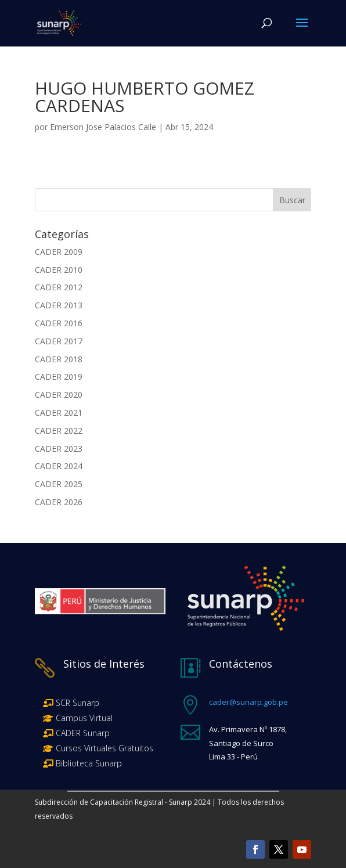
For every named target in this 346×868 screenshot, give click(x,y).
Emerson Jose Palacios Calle (103, 127)
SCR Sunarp (78, 703)
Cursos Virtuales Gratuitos (103, 748)
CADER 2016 (59, 323)
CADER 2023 (59, 449)
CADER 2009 (59, 252)
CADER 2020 (59, 395)
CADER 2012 (59, 287)
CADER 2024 (59, 466)
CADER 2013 (59, 305)
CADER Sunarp (83, 733)
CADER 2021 (59, 413)
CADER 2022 (59, 431)
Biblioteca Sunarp (89, 763)
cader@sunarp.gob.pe (248, 702)
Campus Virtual (83, 718)
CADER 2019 (59, 377)
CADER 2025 (59, 484)
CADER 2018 (59, 359)
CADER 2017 (59, 341)
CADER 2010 (59, 270)
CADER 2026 (59, 502)
